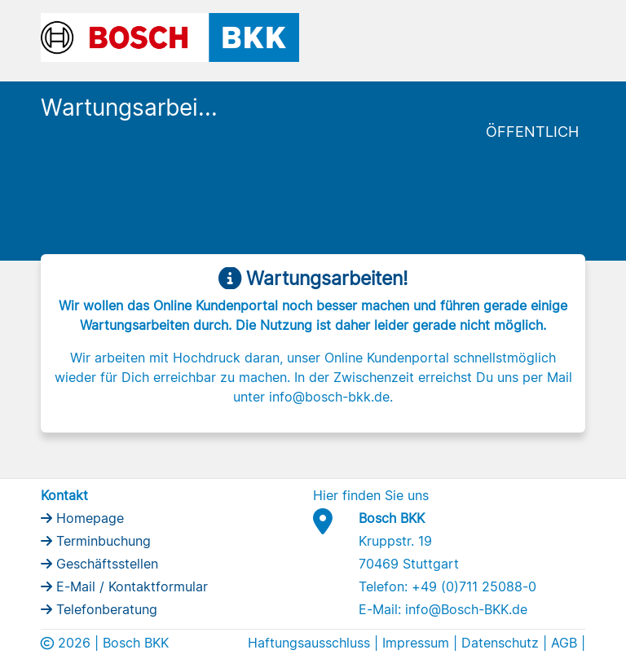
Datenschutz (500, 643)
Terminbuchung (101, 541)
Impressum (416, 643)
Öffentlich (532, 132)
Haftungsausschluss (309, 643)
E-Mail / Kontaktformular (130, 586)
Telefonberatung (105, 609)
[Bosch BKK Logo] (170, 36)
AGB (564, 643)
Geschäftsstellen (105, 564)
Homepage (88, 518)
